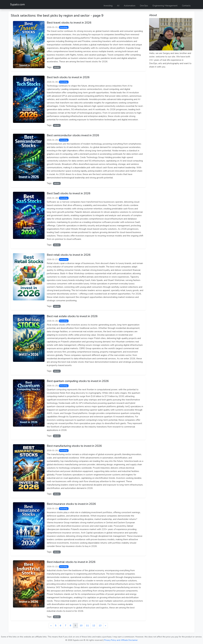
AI (118, 6)
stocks (57, 67)
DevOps (144, 6)
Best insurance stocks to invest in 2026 (71, 504)
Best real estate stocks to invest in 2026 (72, 316)
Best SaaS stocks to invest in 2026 (69, 193)
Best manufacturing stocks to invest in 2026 (74, 446)
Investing (108, 6)
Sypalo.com (17, 4)
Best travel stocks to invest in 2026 (69, 23)
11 (87, 626)
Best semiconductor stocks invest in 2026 (73, 135)
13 (100, 626)
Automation (130, 6)
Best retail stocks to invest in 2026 (69, 255)
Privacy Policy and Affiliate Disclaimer (121, 640)
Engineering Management (165, 6)
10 (81, 626)
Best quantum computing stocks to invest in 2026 (78, 381)
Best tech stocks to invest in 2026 (68, 77)
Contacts (186, 6)
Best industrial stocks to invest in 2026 (71, 562)
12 (94, 626)
